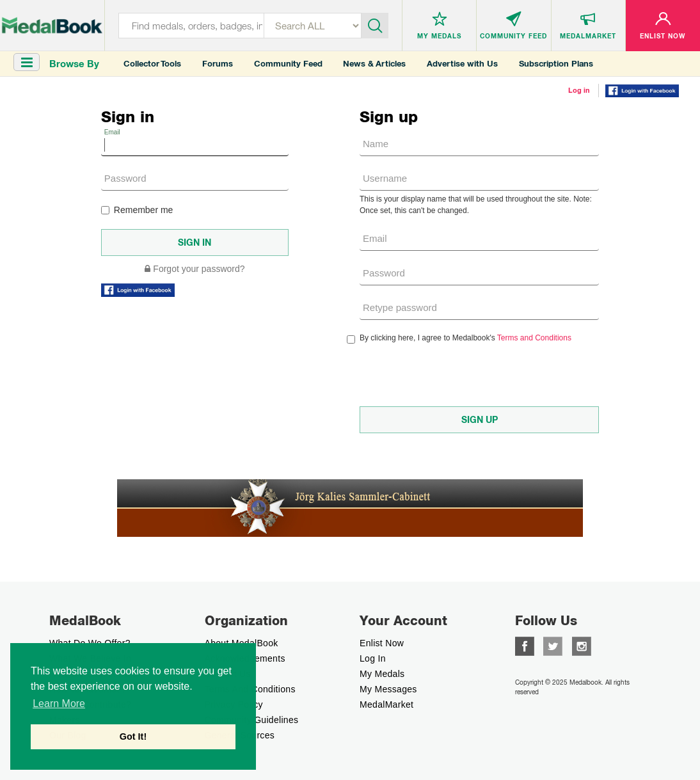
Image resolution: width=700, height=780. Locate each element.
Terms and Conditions (534, 338)
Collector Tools (152, 64)
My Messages (388, 689)
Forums (218, 64)
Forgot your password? (195, 269)
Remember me (137, 210)
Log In (373, 658)
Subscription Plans (556, 64)
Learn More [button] (59, 704)
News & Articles (374, 64)
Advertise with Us (462, 64)
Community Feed (288, 64)
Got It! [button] (133, 736)
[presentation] (457, 375)
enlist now (382, 643)
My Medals (382, 674)
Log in (579, 90)
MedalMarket (386, 704)
